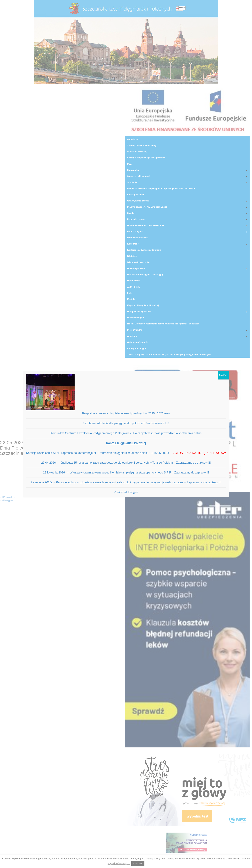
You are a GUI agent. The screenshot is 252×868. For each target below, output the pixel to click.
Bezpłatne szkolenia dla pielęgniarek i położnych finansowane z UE (126, 423)
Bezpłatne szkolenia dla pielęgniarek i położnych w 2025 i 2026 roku (126, 413)
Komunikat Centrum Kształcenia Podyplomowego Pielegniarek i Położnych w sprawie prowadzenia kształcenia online (126, 433)
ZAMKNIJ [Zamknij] (223, 375)
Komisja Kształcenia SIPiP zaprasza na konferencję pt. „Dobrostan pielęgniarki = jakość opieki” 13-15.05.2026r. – (126, 453)
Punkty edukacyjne (126, 492)
